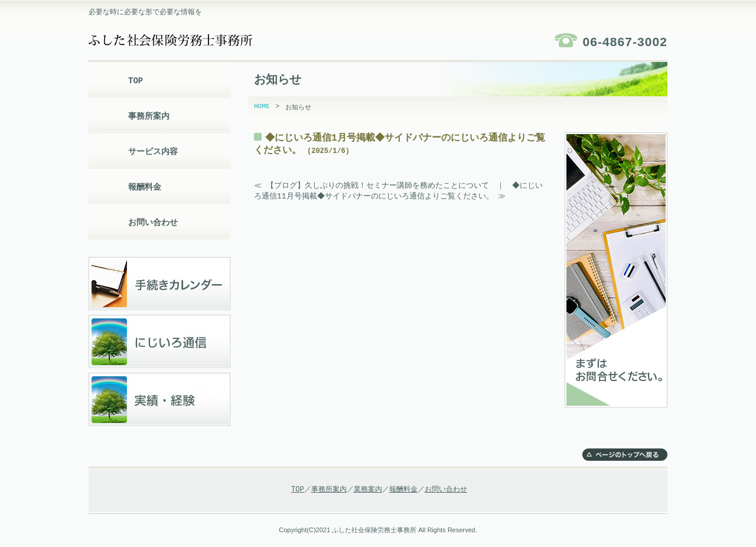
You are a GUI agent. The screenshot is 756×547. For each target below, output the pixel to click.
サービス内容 (153, 152)
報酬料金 (145, 187)
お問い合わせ (153, 222)
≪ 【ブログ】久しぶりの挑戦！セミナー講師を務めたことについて (372, 185)
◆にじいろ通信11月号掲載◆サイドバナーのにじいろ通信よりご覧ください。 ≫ (399, 191)
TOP (136, 81)
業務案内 (368, 489)
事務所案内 (149, 116)
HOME (262, 107)
